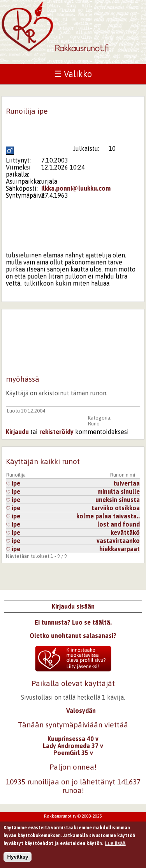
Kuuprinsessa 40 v (73, 739)
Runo (94, 424)
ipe (13, 483)
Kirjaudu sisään (73, 606)
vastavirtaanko (118, 541)
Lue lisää (115, 847)
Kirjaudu (17, 432)
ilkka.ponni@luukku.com (76, 188)
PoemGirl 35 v (73, 753)
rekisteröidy (56, 432)
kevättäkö (125, 532)
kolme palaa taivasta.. (108, 516)
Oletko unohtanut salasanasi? (73, 636)
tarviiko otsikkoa (116, 508)
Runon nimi (123, 475)
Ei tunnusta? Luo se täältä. (73, 622)
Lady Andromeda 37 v (73, 746)
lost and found (119, 524)
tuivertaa (127, 483)
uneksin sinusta (118, 500)
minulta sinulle (119, 491)
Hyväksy (18, 860)
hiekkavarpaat (120, 549)
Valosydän (81, 711)
